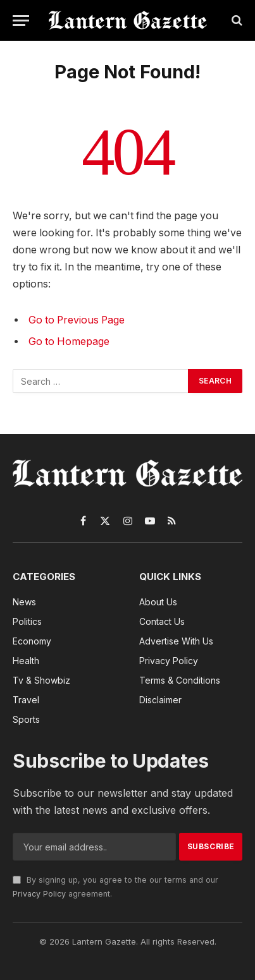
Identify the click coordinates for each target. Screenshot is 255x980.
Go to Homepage (69, 342)
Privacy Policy (39, 894)
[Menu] (21, 21)
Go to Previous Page (77, 320)
